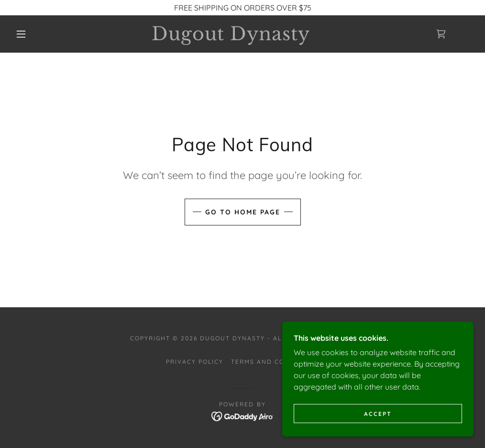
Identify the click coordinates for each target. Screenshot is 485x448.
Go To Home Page (243, 212)
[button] (23, 34)
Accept (378, 414)
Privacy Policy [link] (195, 362)
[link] (231, 37)
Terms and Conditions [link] (275, 362)
